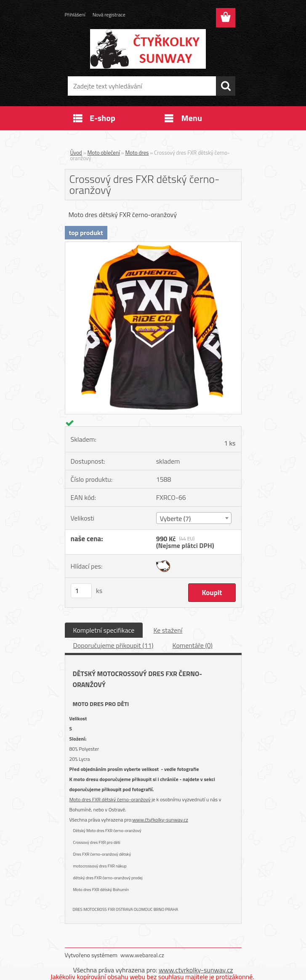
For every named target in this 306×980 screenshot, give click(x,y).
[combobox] (194, 518)
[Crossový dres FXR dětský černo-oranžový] (153, 245)
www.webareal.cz (142, 955)
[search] (226, 86)
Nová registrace (109, 15)
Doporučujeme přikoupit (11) (113, 645)
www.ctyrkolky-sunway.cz (196, 970)
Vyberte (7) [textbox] (176, 518)
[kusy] (81, 591)
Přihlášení (75, 15)
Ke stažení (168, 630)
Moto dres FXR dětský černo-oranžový (110, 799)
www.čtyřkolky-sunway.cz (160, 820)
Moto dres (137, 153)
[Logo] (148, 49)
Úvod (76, 153)
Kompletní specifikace (104, 630)
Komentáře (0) (193, 645)
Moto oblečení (104, 153)
